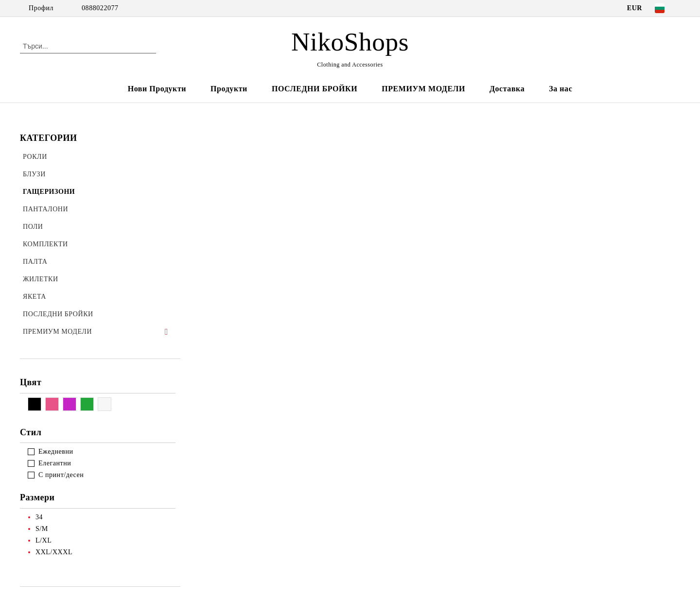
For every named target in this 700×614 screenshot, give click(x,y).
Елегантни (55, 463)
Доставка (507, 89)
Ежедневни (56, 452)
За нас (560, 89)
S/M (42, 529)
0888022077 (100, 8)
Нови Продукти (157, 89)
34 (39, 517)
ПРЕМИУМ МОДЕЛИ (423, 89)
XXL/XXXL (54, 552)
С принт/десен (61, 475)
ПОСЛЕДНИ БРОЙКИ (315, 89)
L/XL (44, 540)
